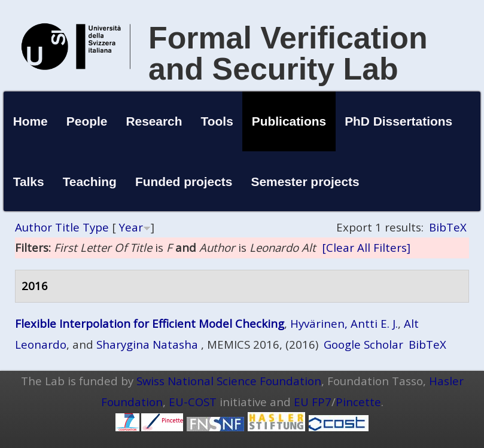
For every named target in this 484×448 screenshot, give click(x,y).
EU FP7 (313, 402)
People (87, 121)
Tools (217, 121)
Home (31, 121)
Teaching (90, 182)
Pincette (358, 402)
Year (131, 227)
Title (67, 227)
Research (154, 121)
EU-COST (193, 402)
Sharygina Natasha (147, 344)
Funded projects (184, 182)
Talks (29, 182)
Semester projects (305, 182)
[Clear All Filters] (366, 247)
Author (34, 227)
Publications (289, 121)
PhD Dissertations (398, 121)
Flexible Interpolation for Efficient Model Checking (150, 323)
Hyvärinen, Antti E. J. (344, 323)
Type (96, 227)
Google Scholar (363, 344)
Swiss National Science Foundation (229, 381)
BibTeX (448, 227)
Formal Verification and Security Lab (288, 53)
